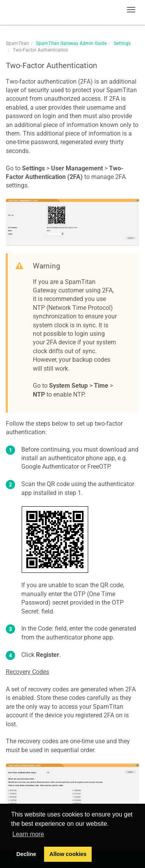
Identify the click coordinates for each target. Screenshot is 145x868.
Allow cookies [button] (68, 854)
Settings (122, 43)
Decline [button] (26, 854)
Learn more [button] (28, 834)
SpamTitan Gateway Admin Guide (71, 43)
